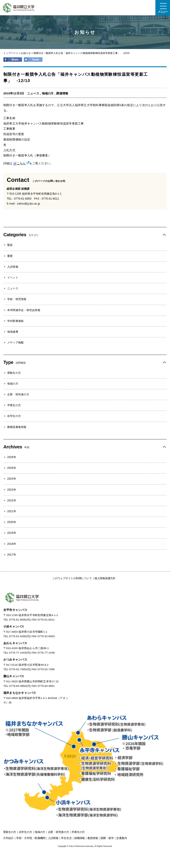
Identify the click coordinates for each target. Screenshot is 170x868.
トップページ (11, 53)
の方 (10, 832)
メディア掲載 (15, 343)
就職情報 (79, 838)
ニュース (33, 93)
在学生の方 (14, 416)
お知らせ (26, 53)
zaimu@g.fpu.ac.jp (29, 204)
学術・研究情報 (17, 299)
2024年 (12, 479)
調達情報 (62, 93)
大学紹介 (8, 838)
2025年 (12, 468)
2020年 (12, 522)
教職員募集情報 (17, 427)
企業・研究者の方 (18, 394)
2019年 (12, 533)
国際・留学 (107, 838)
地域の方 (48, 93)
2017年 (12, 555)
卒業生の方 (14, 405)
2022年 (12, 501)
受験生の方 (14, 373)
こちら (19, 163)
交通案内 (122, 838)
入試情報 (13, 267)
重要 (10, 256)
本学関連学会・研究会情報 (24, 310)
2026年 (12, 457)
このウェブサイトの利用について (72, 578)
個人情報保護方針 (105, 578)
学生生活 (66, 838)
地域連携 (13, 332)
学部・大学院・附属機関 (31, 838)
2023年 (12, 490)
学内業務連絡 (15, 321)
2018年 (12, 544)
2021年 (12, 511)
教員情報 (93, 838)
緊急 (10, 245)
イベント (13, 278)
